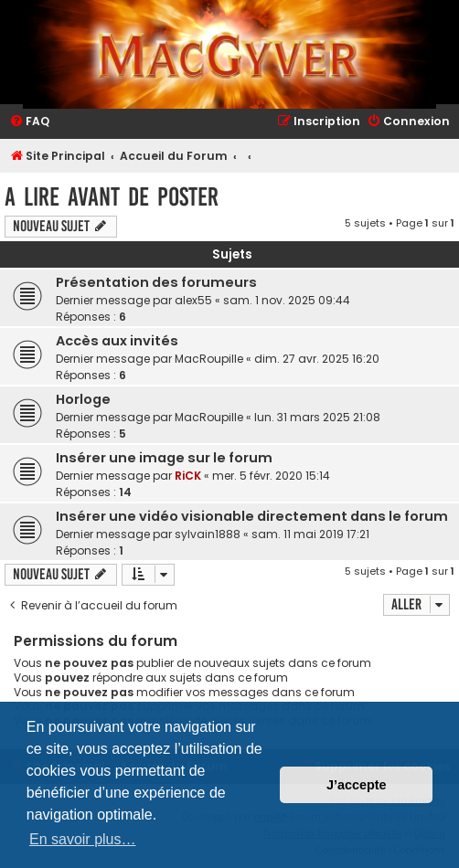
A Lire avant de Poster (112, 197)
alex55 (193, 300)
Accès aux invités (117, 341)
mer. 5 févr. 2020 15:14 (271, 476)
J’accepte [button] (357, 785)
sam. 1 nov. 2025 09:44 (287, 300)
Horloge (83, 399)
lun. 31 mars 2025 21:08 (317, 417)
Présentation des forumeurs (156, 282)
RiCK (188, 476)
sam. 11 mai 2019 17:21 (310, 534)
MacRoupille (209, 359)
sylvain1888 (208, 534)
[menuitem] (29, 122)
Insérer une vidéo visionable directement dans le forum (252, 516)
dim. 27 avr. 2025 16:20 (317, 359)
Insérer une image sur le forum (164, 458)
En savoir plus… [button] (83, 839)
